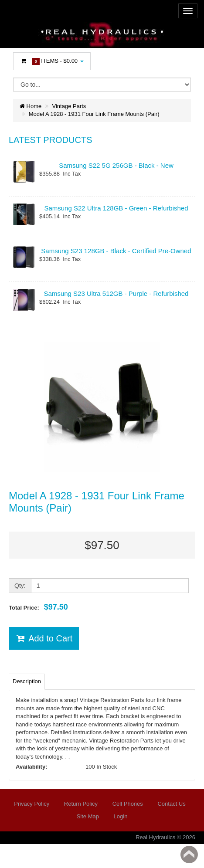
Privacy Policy (32, 804)
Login (121, 816)
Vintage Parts (69, 106)
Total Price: (38, 607)
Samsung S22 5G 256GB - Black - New (116, 165)
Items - (52, 61)
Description (27, 681)
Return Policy (81, 804)
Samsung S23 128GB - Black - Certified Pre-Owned (116, 251)
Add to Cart (44, 638)
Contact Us (171, 804)
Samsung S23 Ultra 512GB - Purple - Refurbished (116, 293)
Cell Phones (128, 804)
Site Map (88, 816)
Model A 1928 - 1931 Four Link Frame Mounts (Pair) (94, 114)
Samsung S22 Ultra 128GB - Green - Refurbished (116, 208)
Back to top (189, 854)
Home (31, 106)
